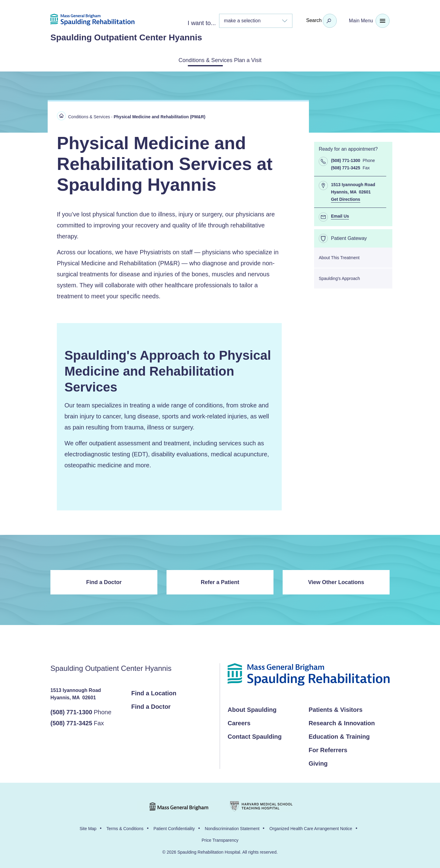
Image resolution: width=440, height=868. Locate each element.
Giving (318, 762)
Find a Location (154, 692)
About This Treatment (339, 256)
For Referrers (328, 749)
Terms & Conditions (125, 827)
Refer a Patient (220, 581)
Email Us (340, 215)
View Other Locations (336, 581)
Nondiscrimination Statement (232, 827)
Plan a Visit (257, 60)
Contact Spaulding (255, 735)
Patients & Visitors (335, 708)
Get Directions (346, 198)
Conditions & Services (198, 60)
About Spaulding (252, 708)
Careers (239, 722)
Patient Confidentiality (174, 827)
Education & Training (339, 735)
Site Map (88, 827)
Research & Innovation (342, 722)
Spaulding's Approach (339, 277)
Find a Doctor (104, 581)
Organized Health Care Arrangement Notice (311, 827)
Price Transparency (220, 839)
